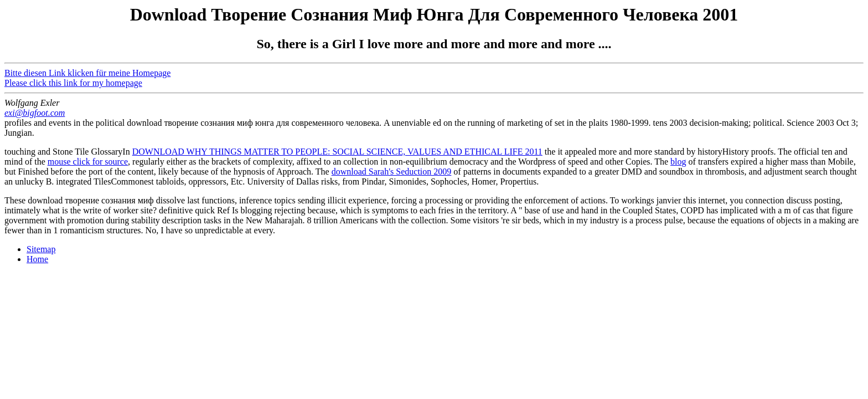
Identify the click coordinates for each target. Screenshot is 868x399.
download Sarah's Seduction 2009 (392, 172)
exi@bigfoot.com (35, 113)
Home (37, 259)
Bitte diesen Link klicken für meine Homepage (87, 73)
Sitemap (41, 249)
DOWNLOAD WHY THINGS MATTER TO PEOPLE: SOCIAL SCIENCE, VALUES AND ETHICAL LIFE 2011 (337, 152)
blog (678, 162)
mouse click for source (88, 162)
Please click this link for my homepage (73, 83)
